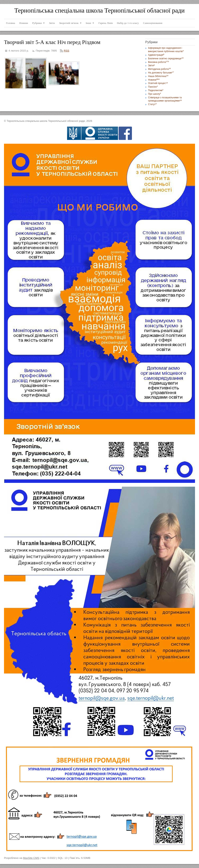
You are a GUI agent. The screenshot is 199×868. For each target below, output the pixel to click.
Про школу (155, 94)
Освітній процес (158, 83)
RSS (67, 51)
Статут (152, 104)
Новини (154, 80)
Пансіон (153, 87)
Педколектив (156, 90)
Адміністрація (156, 55)
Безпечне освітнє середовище (166, 59)
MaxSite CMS (31, 858)
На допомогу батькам (161, 73)
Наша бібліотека (158, 76)
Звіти (151, 65)
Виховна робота (159, 62)
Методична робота (159, 69)
